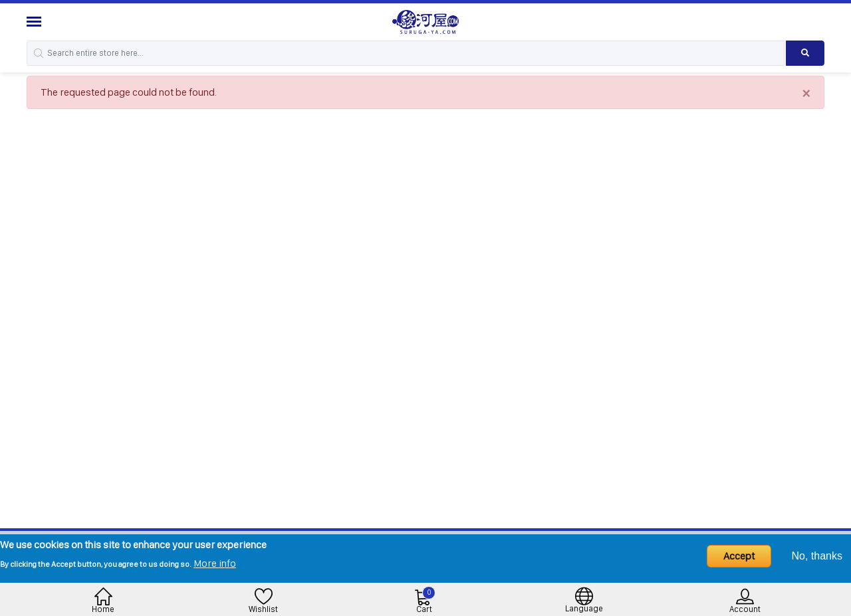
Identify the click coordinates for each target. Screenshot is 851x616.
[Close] (806, 92)
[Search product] (805, 53)
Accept (739, 556)
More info (215, 563)
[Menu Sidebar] (36, 22)
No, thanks (817, 556)
